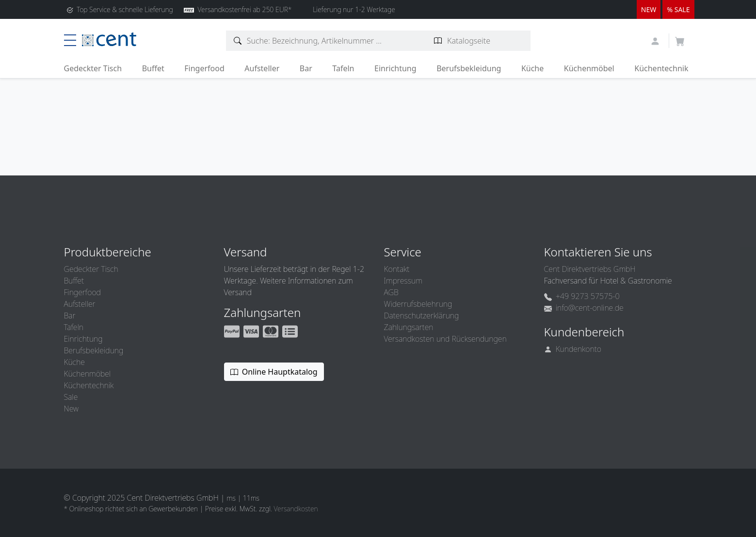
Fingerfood (204, 68)
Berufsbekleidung (469, 68)
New (71, 409)
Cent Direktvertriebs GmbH (590, 269)
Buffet (153, 68)
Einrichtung (395, 68)
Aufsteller (262, 68)
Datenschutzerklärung (422, 316)
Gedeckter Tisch (93, 68)
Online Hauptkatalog (274, 372)
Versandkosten (296, 509)
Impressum (403, 281)
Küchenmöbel (589, 68)
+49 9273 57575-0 (582, 296)
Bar (306, 68)
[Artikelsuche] (238, 41)
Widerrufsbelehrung (418, 304)
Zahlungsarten (409, 327)
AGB (391, 292)
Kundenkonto (573, 349)
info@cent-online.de (584, 308)
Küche (532, 68)
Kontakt (397, 269)
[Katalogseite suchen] (438, 41)
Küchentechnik (661, 68)
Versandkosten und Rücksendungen (445, 339)
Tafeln (343, 68)
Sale (71, 397)
